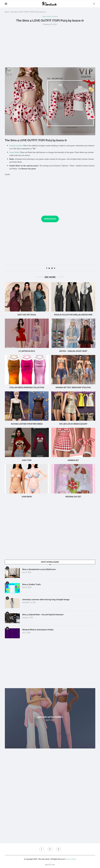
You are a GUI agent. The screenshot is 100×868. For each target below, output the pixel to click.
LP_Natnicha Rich (27, 351)
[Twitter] (50, 849)
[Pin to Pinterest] (52, 268)
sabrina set (73, 460)
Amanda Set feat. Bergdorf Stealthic (73, 388)
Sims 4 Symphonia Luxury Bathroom (39, 569)
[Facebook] (41, 849)
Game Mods (14, 152)
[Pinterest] (59, 849)
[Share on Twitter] (49, 268)
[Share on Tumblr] (55, 268)
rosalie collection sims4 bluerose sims (73, 315)
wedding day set (73, 497)
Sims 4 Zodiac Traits (32, 584)
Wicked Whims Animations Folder (38, 630)
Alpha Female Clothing (50, 17)
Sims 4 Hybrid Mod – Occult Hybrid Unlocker (43, 615)
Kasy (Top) (27, 460)
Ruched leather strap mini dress (27, 424)
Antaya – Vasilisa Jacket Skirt (73, 351)
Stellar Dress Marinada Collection (27, 388)
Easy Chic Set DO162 (27, 315)
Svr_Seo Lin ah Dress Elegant (73, 424)
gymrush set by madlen (50, 717)
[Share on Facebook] (47, 268)
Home (7, 12)
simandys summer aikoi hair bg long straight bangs (46, 599)
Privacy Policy (71, 859)
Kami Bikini (27, 497)
